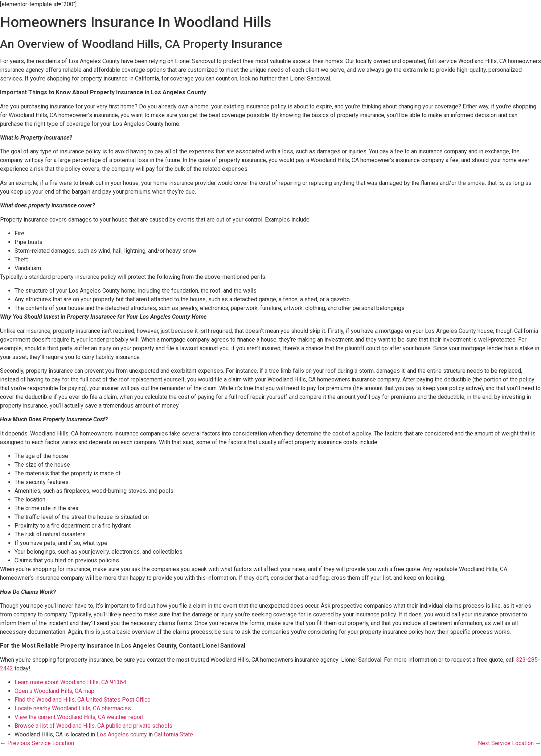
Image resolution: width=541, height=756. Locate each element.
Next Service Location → (509, 743)
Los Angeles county (122, 734)
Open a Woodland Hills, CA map (54, 691)
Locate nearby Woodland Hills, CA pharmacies (73, 708)
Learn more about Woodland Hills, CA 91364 (70, 682)
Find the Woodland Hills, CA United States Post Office (83, 700)
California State (174, 734)
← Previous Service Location (37, 743)
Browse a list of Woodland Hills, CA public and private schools (93, 726)
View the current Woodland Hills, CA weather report (79, 717)
